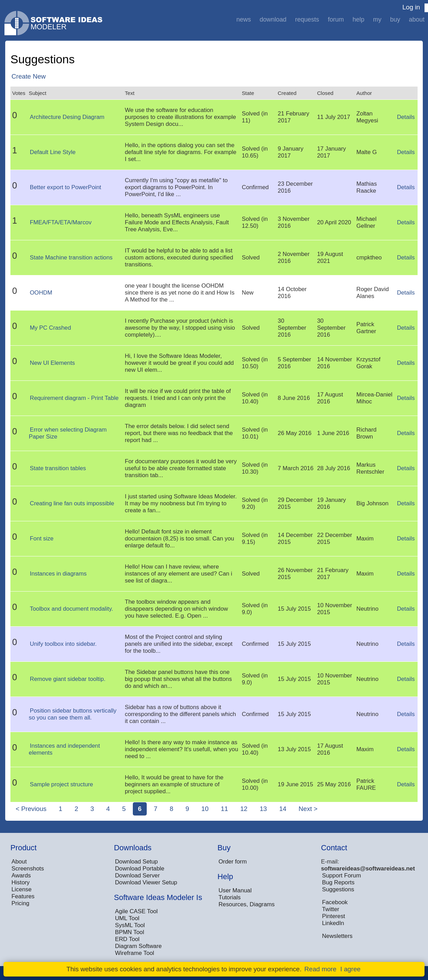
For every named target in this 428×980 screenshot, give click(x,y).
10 (205, 809)
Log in (411, 7)
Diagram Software (138, 946)
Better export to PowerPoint (66, 187)
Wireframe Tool (135, 953)
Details (406, 117)
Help (358, 19)
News (244, 19)
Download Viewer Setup (146, 882)
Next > (308, 809)
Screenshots (28, 869)
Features (23, 896)
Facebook (335, 902)
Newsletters (337, 936)
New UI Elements (53, 363)
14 (283, 809)
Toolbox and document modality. (71, 609)
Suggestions (338, 889)
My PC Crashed (50, 328)
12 (244, 809)
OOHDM (41, 293)
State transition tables (58, 468)
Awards (21, 875)
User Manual (235, 890)
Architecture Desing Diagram (67, 117)
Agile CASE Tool (136, 911)
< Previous (31, 809)
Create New (29, 76)
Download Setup (136, 862)
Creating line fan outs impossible (72, 503)
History (21, 882)
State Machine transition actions (71, 258)
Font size (42, 539)
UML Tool (127, 918)
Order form (233, 862)
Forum (336, 19)
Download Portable (140, 869)
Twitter (330, 909)
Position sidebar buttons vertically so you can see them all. (73, 714)
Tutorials (230, 897)
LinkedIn (333, 923)
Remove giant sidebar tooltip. (68, 679)
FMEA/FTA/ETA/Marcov (61, 222)
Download (273, 19)
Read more (320, 969)
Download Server (138, 875)
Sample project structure (62, 784)
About (417, 19)
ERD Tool (127, 939)
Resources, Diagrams (247, 904)
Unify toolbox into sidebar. (63, 644)
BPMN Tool (130, 932)
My (377, 19)
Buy (395, 19)
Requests (307, 19)
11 (224, 809)
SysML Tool (130, 925)
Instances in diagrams (58, 574)
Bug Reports (338, 882)
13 (263, 809)
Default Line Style (53, 152)
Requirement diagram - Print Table (74, 398)
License (22, 889)
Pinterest (333, 916)
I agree (350, 969)
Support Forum (341, 875)
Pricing (20, 903)
